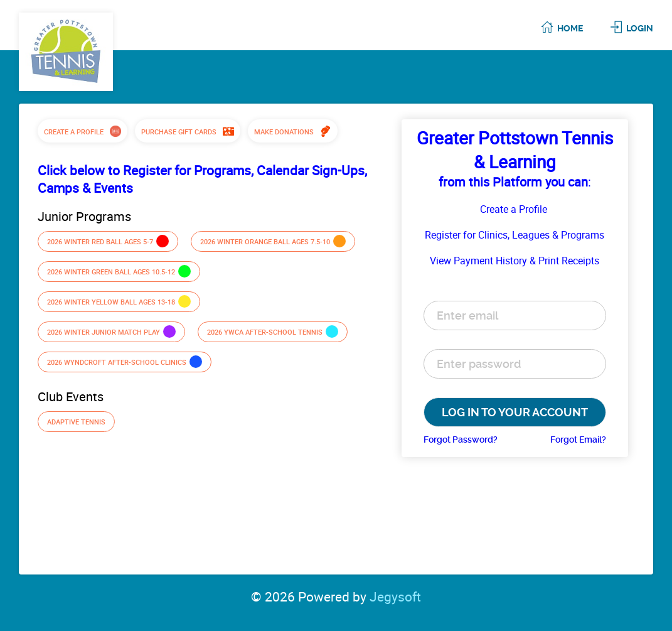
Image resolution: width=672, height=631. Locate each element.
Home (570, 28)
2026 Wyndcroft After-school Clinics (125, 362)
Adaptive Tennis (76, 422)
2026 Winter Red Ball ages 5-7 (108, 241)
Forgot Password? (461, 440)
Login (640, 28)
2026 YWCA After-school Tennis (273, 332)
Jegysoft (395, 596)
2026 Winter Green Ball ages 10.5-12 (119, 271)
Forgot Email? (578, 440)
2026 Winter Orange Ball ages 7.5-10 (273, 241)
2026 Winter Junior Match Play (111, 332)
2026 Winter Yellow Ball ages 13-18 (119, 301)
